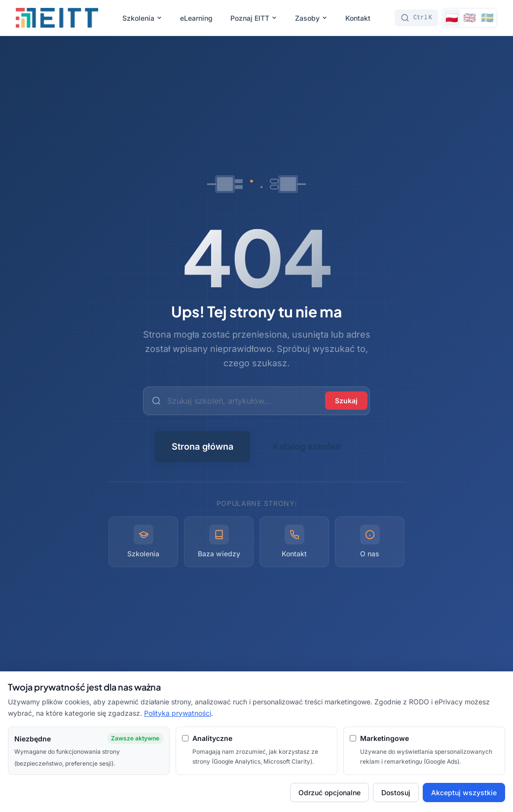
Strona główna (202, 446)
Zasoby (311, 18)
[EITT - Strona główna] (57, 18)
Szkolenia (142, 18)
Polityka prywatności (178, 713)
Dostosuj (396, 793)
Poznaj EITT (254, 18)
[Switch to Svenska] (487, 18)
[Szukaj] (416, 18)
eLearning (196, 18)
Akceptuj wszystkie (464, 793)
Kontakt (358, 18)
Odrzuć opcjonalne (330, 793)
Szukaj (346, 401)
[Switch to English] (470, 18)
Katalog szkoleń (307, 446)
